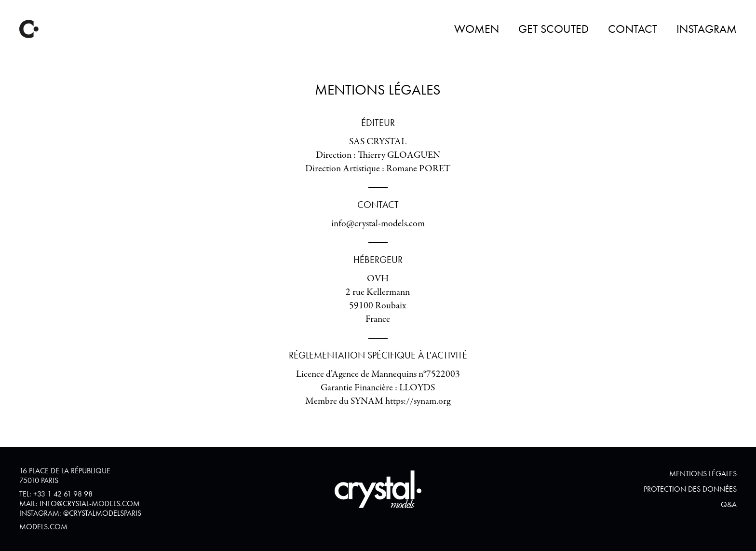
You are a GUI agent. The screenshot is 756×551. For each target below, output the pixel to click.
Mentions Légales (703, 474)
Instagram (707, 29)
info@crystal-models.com (90, 503)
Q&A (729, 504)
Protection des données (690, 489)
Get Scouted (553, 29)
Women (477, 29)
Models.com (43, 527)
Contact (633, 29)
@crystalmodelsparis (102, 513)
